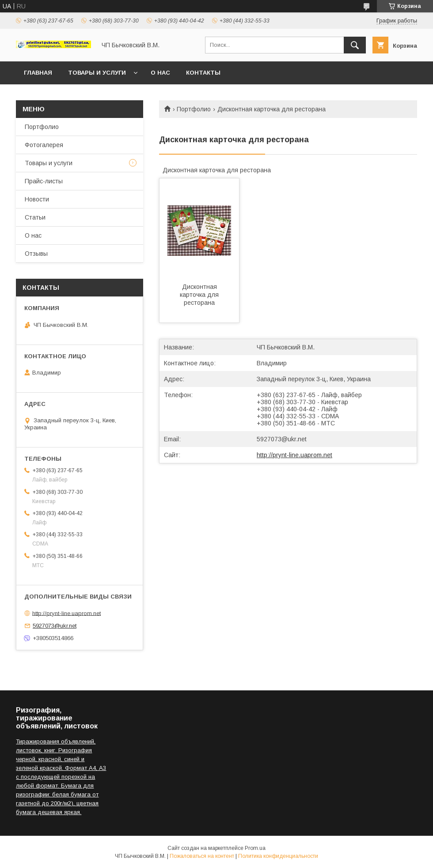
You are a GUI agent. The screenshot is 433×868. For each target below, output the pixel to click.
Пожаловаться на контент (202, 856)
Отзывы (36, 254)
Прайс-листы (44, 181)
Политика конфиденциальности (278, 856)
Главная (38, 73)
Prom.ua (255, 848)
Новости (37, 199)
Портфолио (194, 109)
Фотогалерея (44, 145)
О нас (160, 73)
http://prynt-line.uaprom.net (294, 455)
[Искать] (355, 45)
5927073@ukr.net (282, 439)
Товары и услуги (97, 73)
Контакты (203, 73)
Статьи (35, 217)
